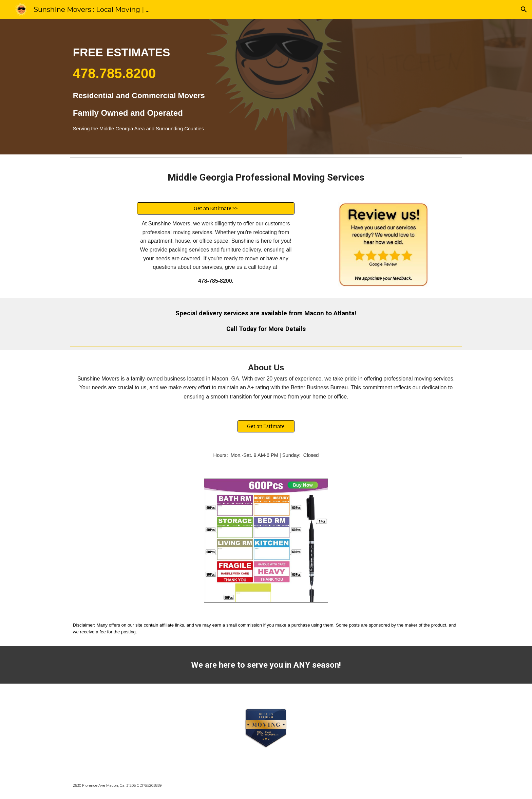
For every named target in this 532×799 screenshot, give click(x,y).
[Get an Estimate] (266, 426)
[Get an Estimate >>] (216, 208)
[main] (233, 87)
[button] (524, 10)
